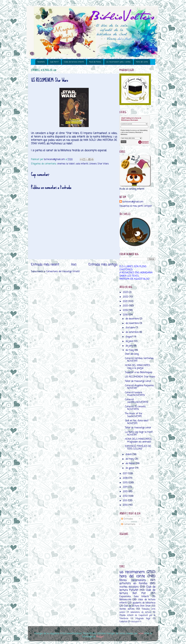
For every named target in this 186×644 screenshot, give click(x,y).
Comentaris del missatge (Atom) (63, 272)
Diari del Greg (132, 354)
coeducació (135, 622)
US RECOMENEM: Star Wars (140, 377)
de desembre (133, 319)
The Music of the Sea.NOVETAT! (134, 415)
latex (141, 634)
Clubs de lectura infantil (74, 62)
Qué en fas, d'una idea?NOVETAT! (137, 422)
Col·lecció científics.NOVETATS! (137, 401)
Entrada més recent (45, 265)
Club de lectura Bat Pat (137, 592)
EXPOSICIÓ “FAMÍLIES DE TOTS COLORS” (138, 448)
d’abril (129, 454)
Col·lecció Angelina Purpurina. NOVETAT (139, 387)
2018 (126, 315)
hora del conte (132, 576)
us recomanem (132, 572)
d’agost (130, 337)
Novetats (41, 62)
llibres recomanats (133, 580)
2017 (125, 474)
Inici (74, 265)
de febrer (131, 464)
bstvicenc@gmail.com (133, 202)
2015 (126, 483)
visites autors (127, 609)
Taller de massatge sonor (138, 381)
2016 (126, 478)
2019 (126, 310)
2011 (125, 501)
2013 (125, 492)
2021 (126, 301)
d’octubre (131, 328)
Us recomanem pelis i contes (119, 62)
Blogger (100, 637)
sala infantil (82, 164)
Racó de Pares (95, 62)
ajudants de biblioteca (144, 603)
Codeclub (123, 622)
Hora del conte (142, 62)
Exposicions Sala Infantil (134, 597)
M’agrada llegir (143, 619)
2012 (126, 496)
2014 (125, 487)
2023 (126, 292)
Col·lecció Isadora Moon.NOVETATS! (135, 394)
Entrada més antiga (103, 265)
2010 (126, 505)
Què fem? (54, 62)
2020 (126, 306)
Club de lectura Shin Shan (137, 606)
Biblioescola (125, 600)
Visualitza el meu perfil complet (136, 206)
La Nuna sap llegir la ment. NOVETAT (139, 433)
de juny (130, 346)
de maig (130, 350)
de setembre (132, 332)
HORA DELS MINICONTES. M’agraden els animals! (138, 440)
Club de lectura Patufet (137, 588)
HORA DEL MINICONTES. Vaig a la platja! (138, 367)
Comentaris (128, 524)
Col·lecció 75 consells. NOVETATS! (135, 408)
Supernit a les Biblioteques (139, 372)
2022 (126, 297)
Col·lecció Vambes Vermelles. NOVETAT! (139, 360)
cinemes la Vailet (66, 164)
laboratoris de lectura (141, 612)
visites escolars (129, 587)
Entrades (127, 519)
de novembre (133, 323)
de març (130, 459)
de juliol (130, 341)
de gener (130, 468)
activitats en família (133, 583)
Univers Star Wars (99, 164)
